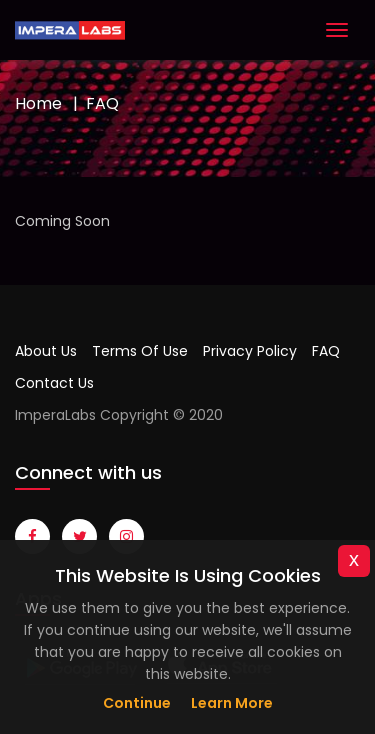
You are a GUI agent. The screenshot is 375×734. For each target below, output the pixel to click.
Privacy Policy (250, 351)
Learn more (232, 703)
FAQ (326, 351)
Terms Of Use (140, 351)
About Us (46, 351)
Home (38, 103)
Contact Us (54, 383)
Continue (137, 703)
